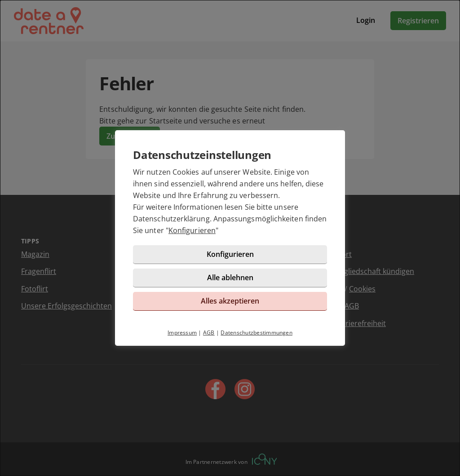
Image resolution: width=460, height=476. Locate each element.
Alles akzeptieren (230, 301)
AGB (209, 333)
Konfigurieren (192, 230)
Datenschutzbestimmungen (257, 333)
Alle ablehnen (230, 278)
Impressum (182, 333)
